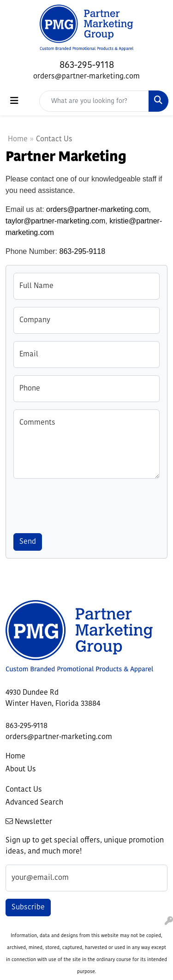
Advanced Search (34, 803)
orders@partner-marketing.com (86, 77)
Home (18, 139)
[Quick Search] (94, 101)
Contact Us (24, 790)
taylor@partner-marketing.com (55, 221)
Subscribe (28, 908)
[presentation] (84, 504)
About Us (21, 770)
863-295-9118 (87, 66)
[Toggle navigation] (14, 101)
